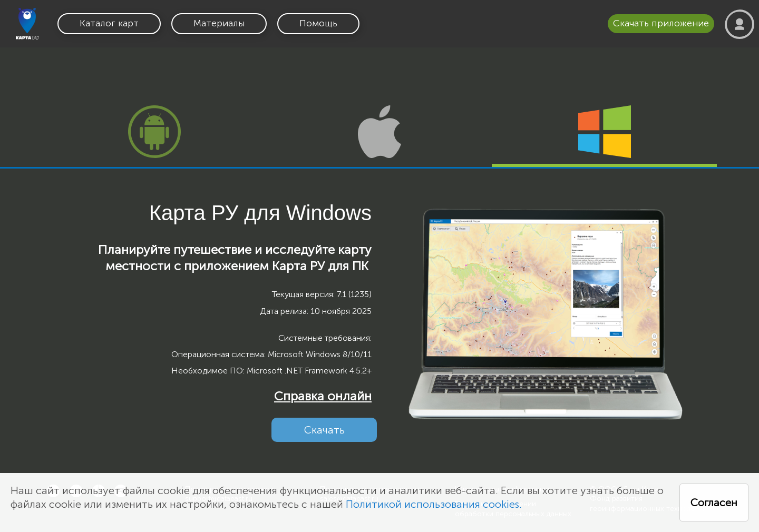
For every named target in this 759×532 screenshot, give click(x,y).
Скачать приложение (661, 23)
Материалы (219, 23)
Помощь (318, 23)
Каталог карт (109, 23)
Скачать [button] (324, 430)
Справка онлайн (323, 396)
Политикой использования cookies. (434, 504)
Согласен (714, 503)
